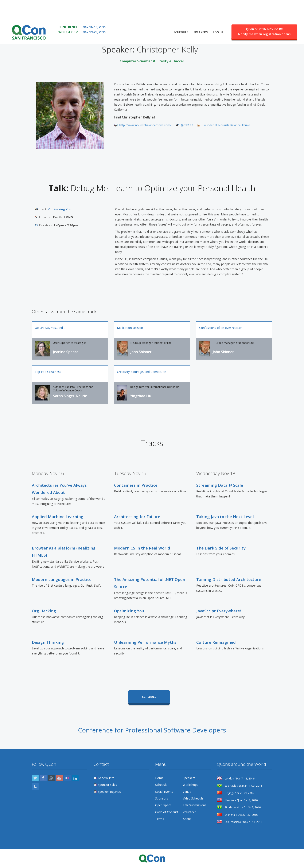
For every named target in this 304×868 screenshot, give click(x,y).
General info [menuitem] (106, 778)
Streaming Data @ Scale (220, 485)
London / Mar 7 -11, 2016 (236, 779)
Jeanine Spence (66, 352)
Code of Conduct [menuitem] (167, 812)
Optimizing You (60, 209)
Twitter (35, 778)
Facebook (43, 778)
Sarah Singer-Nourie (70, 396)
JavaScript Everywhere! (219, 611)
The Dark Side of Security (221, 548)
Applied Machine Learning (58, 517)
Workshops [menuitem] (190, 785)
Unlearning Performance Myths (145, 642)
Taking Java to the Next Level (225, 517)
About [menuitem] (187, 819)
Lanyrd (35, 786)
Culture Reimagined (216, 642)
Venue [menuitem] (187, 792)
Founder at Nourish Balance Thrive (226, 125)
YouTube (59, 778)
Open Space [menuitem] (163, 805)
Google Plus (51, 778)
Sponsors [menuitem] (162, 798)
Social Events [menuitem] (164, 792)
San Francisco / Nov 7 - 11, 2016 (240, 822)
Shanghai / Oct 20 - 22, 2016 (237, 815)
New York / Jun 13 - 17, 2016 (237, 800)
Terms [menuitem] (160, 819)
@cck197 (187, 125)
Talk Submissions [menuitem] (195, 805)
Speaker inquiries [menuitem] (109, 792)
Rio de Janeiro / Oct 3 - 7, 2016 (239, 807)
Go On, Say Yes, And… (50, 328)
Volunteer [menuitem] (189, 812)
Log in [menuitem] (218, 20)
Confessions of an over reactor (221, 328)
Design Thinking (48, 642)
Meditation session (130, 328)
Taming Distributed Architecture (229, 579)
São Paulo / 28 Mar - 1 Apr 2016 (239, 786)
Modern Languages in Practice (62, 579)
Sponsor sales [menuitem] (107, 785)
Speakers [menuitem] (201, 20)
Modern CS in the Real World (142, 548)
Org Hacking (44, 611)
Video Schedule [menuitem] (193, 798)
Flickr (67, 778)
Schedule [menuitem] (181, 20)
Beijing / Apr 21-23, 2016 (235, 793)
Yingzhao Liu (141, 396)
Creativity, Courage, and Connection (142, 372)
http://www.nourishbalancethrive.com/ (145, 125)
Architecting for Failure (137, 517)
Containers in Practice (136, 485)
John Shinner (141, 352)
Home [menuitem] (159, 778)
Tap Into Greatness (48, 372)
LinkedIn (75, 778)
